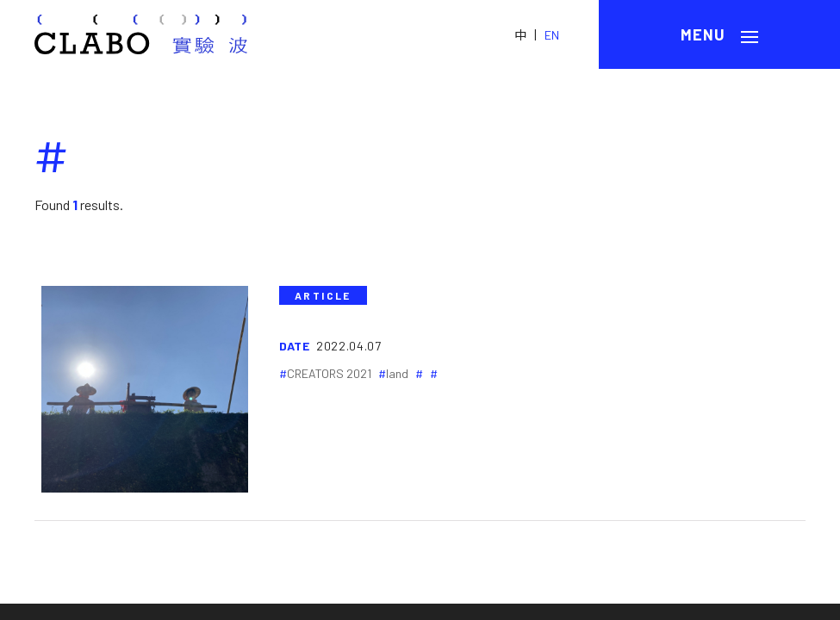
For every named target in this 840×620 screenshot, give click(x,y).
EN (552, 35)
